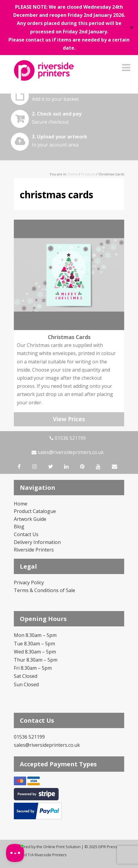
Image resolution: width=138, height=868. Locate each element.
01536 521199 (68, 438)
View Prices (69, 419)
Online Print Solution (62, 847)
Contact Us (26, 534)
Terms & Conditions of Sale (44, 590)
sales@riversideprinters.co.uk (68, 452)
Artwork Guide (30, 519)
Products (88, 174)
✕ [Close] (132, 28)
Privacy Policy (29, 582)
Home (73, 174)
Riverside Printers (34, 550)
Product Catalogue (35, 511)
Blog (19, 527)
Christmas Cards (69, 337)
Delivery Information (37, 542)
